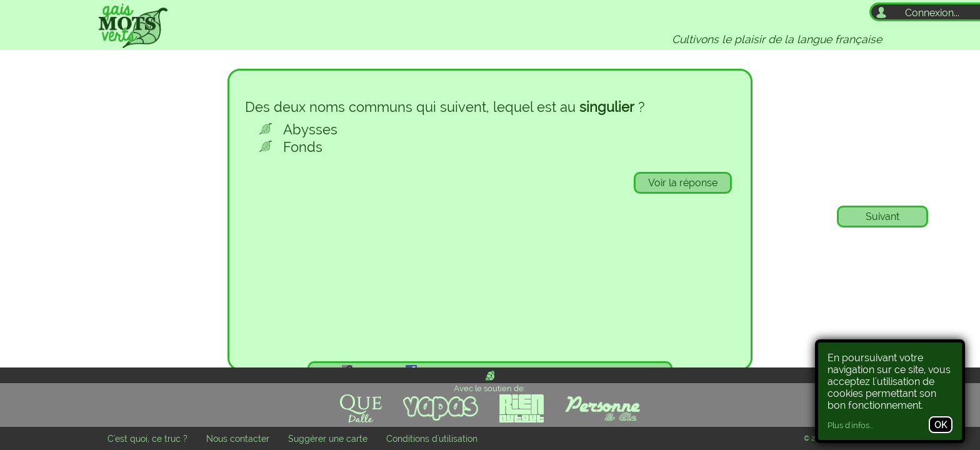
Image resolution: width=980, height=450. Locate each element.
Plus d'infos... (850, 425)
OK (941, 425)
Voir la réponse (683, 183)
